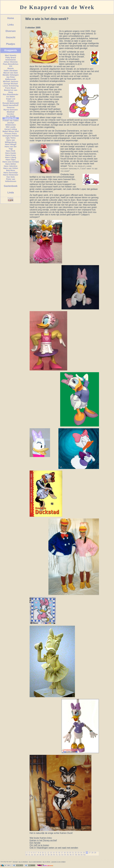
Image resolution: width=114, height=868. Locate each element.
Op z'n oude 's (35, 862)
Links (11, 25)
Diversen (11, 31)
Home (11, 18)
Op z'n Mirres (46, 862)
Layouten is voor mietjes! (58, 862)
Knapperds (11, 50)
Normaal (15, 862)
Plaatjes (11, 44)
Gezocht (11, 37)
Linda (11, 193)
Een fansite (35, 843)
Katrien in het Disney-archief (43, 840)
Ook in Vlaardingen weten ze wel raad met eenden (54, 848)
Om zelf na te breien (39, 845)
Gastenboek (11, 186)
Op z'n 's (23, 862)
